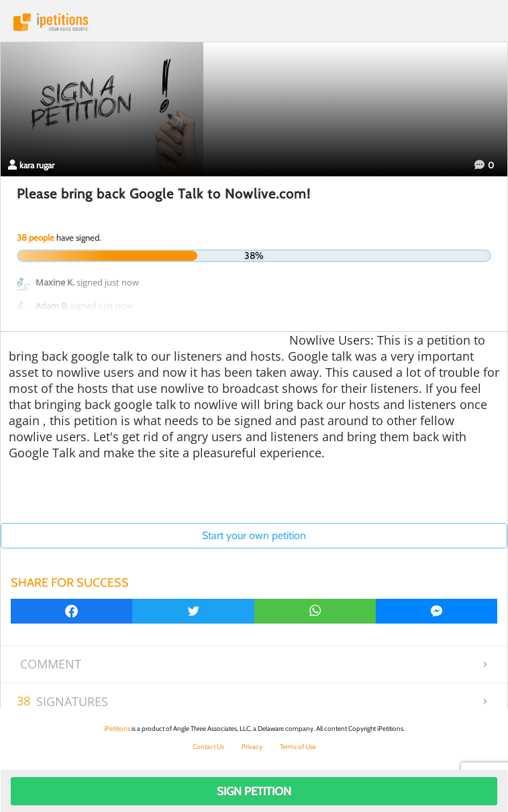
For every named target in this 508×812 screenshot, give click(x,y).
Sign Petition (254, 791)
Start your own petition (254, 535)
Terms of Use (298, 747)
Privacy (252, 747)
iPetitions (254, 22)
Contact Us (208, 747)
